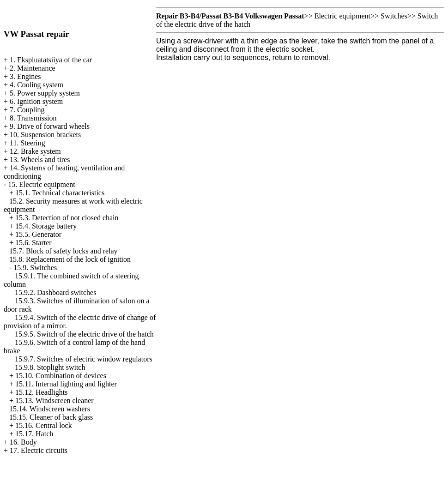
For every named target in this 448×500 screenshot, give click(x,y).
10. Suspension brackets (45, 135)
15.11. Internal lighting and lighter (66, 384)
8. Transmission (33, 118)
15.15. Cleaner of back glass (51, 417)
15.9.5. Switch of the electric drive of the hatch (84, 334)
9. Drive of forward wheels (50, 126)
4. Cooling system (36, 85)
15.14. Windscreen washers (50, 409)
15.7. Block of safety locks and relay (64, 251)
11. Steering (27, 143)
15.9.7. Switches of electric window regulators (84, 359)
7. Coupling (27, 110)
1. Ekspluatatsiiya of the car (51, 60)
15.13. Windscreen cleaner (54, 401)
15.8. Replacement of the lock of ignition (70, 259)
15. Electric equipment (41, 184)
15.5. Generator (38, 234)
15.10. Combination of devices (61, 376)
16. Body (23, 442)
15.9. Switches (35, 268)
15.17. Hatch (34, 434)
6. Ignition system (36, 101)
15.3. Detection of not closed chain (67, 218)
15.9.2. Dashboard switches (55, 292)
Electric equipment (342, 16)
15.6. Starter (33, 243)
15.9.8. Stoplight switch (50, 367)
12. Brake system (35, 151)
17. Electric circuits (39, 450)
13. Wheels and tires (40, 160)
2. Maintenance (33, 68)
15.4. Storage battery (46, 226)
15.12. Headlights (41, 392)
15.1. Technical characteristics (60, 193)
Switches (394, 16)
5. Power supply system (45, 93)
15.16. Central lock (44, 425)
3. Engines (25, 76)
